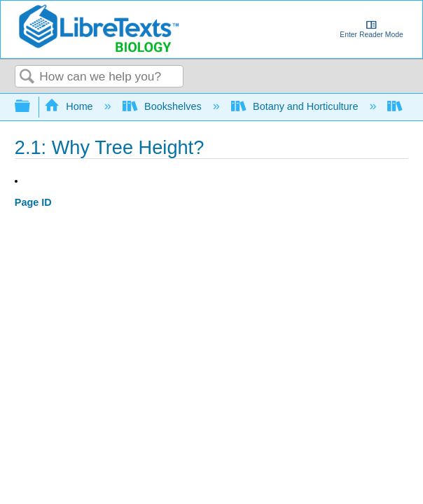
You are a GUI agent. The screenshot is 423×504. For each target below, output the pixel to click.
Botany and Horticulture (296, 106)
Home (70, 106)
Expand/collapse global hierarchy (32, 107)
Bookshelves (164, 106)
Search (27, 77)
